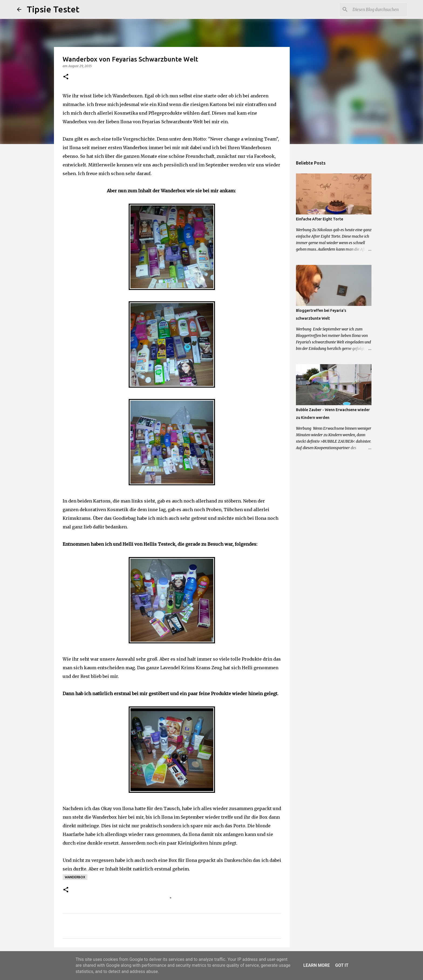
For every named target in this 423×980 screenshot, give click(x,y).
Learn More (316, 965)
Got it (342, 965)
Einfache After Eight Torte (320, 219)
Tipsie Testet (53, 9)
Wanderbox (75, 877)
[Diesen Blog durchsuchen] (379, 9)
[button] (66, 77)
